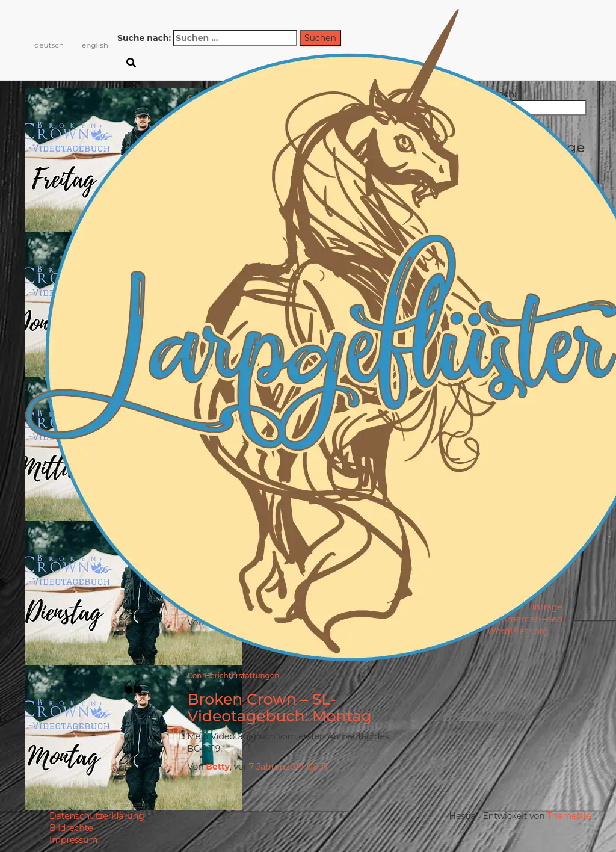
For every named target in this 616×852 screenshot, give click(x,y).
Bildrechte (71, 828)
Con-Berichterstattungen (233, 675)
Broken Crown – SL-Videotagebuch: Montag (279, 708)
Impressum (73, 840)
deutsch (49, 45)
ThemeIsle (569, 816)
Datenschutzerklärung (97, 816)
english (95, 45)
